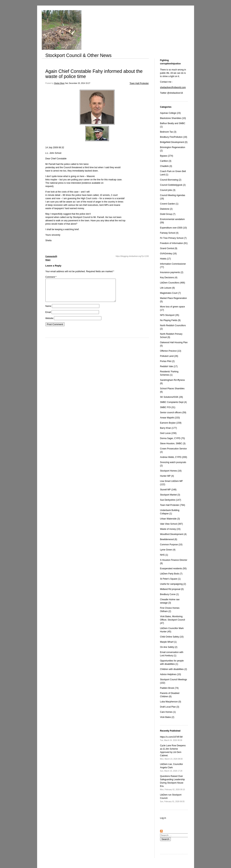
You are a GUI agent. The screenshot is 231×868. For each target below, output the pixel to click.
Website (49, 323)
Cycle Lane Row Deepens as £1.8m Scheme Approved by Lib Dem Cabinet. (173, 752)
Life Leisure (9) (167, 288)
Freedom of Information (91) (174, 243)
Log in (163, 818)
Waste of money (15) (170, 529)
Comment (51, 277)
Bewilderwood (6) (169, 539)
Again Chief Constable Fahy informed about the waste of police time (94, 74)
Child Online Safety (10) (172, 637)
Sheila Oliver (59, 83)
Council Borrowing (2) (171, 180)
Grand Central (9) (169, 248)
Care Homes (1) (168, 712)
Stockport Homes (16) (171, 471)
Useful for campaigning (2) (173, 584)
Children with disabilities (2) (174, 669)
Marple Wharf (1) (168, 642)
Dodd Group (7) (168, 214)
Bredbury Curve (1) (170, 594)
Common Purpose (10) (171, 545)
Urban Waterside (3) (170, 519)
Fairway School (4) (169, 233)
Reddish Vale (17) (169, 366)
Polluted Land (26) (169, 356)
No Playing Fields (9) (170, 320)
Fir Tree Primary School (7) (173, 238)
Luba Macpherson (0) (171, 702)
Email (48, 317)
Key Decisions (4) (169, 278)
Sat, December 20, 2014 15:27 (78, 83)
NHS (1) (164, 555)
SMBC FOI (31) (168, 407)
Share (48, 260)
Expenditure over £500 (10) (173, 228)
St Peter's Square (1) (170, 579)
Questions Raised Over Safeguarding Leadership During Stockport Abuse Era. (173, 783)
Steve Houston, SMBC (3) (173, 443)
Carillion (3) (166, 161)
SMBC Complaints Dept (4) (173, 402)
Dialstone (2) (166, 209)
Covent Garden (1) (169, 204)
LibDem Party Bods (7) (171, 574)
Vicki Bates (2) (167, 717)
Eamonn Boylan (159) (171, 423)
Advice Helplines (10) (171, 674)
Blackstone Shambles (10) (173, 118)
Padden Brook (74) (169, 688)
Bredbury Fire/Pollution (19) (174, 137)
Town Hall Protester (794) (173, 505)
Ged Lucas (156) (168, 433)
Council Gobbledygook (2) (173, 185)
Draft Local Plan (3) (170, 707)
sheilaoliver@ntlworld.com (173, 87)
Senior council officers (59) (173, 413)
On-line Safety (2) (169, 647)
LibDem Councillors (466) (173, 283)
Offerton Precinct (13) (171, 351)
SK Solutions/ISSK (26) (172, 397)
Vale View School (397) (172, 524)
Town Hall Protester (139, 83)
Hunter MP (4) (167, 476)
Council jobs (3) (168, 190)
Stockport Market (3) (170, 495)
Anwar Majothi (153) (170, 418)
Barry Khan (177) (168, 428)
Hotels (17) (166, 259)
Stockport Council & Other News (78, 55)
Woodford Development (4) (173, 534)
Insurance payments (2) (172, 272)
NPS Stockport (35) (170, 315)
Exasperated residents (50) (173, 569)
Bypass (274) (167, 156)
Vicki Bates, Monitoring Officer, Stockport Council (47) (173, 620)
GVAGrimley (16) (168, 254)
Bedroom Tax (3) (168, 132)
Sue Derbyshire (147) (171, 500)
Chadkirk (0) (166, 166)
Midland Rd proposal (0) (172, 589)
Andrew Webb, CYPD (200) (174, 457)
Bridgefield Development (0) (174, 142)
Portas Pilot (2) (167, 361)
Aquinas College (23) (170, 113)
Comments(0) (51, 256)
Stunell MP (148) (168, 490)
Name (48, 311)
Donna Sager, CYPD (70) (173, 438)
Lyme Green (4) (168, 550)
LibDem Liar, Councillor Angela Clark (172, 767)
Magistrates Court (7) (171, 293)
